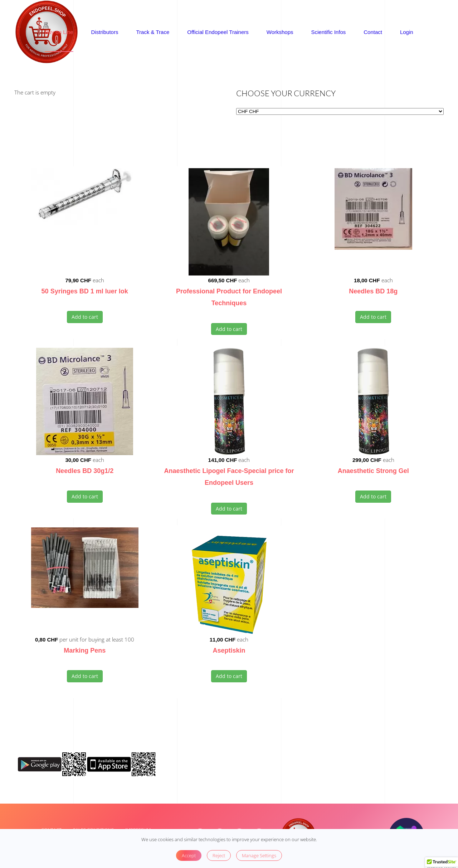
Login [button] (407, 32)
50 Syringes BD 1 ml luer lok (85, 291)
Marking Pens (85, 650)
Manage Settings (259, 855)
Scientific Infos (329, 32)
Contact (373, 32)
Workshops (280, 32)
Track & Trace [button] (153, 32)
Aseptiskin (229, 650)
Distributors (105, 32)
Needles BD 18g (373, 291)
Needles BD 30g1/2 (85, 471)
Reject (219, 855)
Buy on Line (59, 32)
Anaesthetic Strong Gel (373, 471)
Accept (189, 855)
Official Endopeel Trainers (218, 32)
